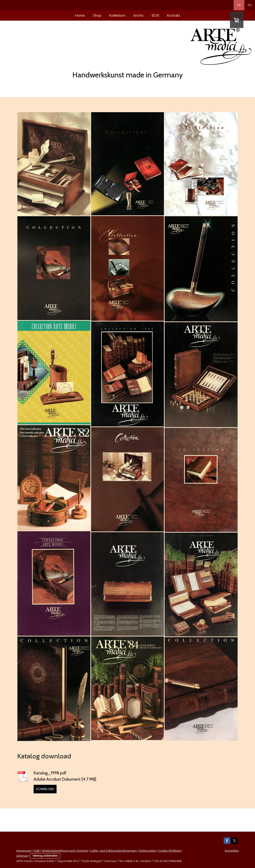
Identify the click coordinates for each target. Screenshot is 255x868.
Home (80, 15)
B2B (155, 15)
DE (239, 5)
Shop (97, 15)
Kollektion (117, 15)
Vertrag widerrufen (45, 856)
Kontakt (174, 15)
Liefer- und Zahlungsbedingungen (113, 851)
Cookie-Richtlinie (169, 851)
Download (45, 789)
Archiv (138, 15)
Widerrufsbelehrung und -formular (65, 851)
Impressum (24, 851)
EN (250, 5)
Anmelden (232, 851)
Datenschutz (147, 851)
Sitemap (22, 856)
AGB (37, 851)
